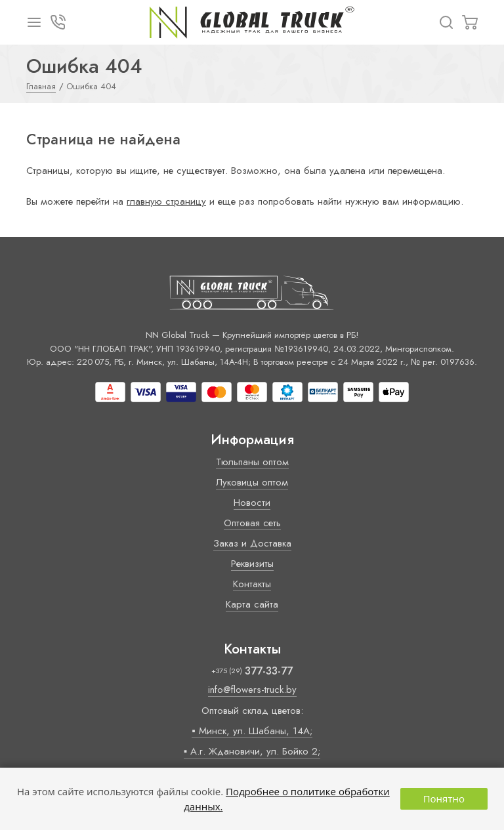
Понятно (444, 799)
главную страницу (166, 201)
